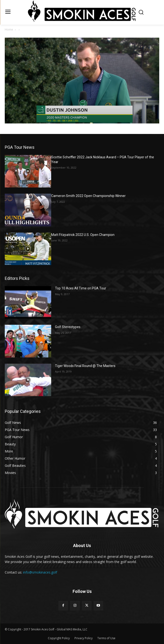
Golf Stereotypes (68, 327)
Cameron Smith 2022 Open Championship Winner (88, 196)
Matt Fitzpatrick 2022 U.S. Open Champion (83, 235)
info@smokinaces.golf (40, 572)
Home (9, 29)
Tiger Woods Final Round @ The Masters (85, 366)
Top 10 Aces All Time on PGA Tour (81, 288)
